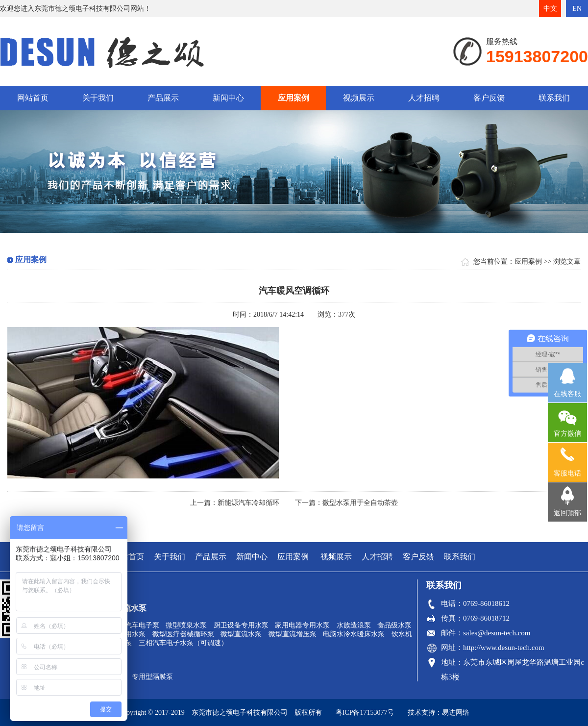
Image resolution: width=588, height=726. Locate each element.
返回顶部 (567, 513)
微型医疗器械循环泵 (183, 634)
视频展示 (359, 98)
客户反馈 (489, 98)
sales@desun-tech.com (497, 633)
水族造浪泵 (354, 625)
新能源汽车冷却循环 (248, 503)
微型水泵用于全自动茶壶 (360, 503)
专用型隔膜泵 (152, 677)
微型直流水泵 (241, 634)
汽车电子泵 (142, 625)
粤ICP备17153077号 (365, 713)
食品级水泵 (394, 625)
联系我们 (554, 98)
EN (577, 9)
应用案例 (294, 98)
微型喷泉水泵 (186, 625)
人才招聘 (424, 98)
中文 (550, 9)
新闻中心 (228, 98)
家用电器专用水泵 (302, 625)
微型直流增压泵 (293, 634)
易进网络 (456, 713)
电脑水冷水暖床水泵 (354, 634)
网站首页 (33, 98)
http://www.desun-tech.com (504, 648)
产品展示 (163, 98)
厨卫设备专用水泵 (241, 625)
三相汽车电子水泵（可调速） (183, 643)
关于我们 (98, 98)
